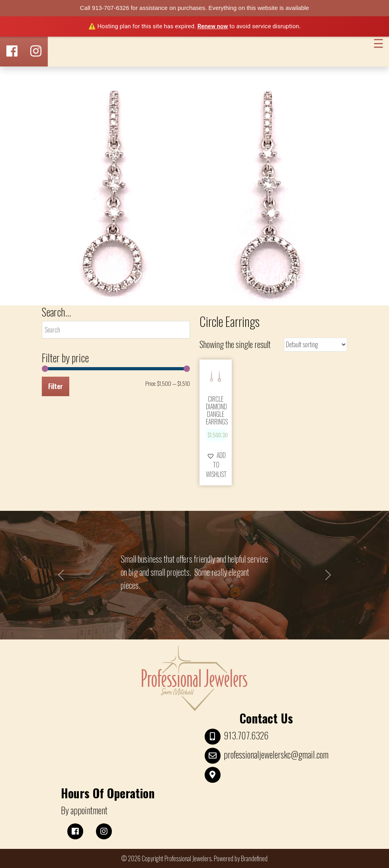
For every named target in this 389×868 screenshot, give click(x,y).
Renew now (213, 26)
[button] (216, 465)
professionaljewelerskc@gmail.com (276, 755)
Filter (56, 386)
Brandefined (254, 858)
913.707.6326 (246, 735)
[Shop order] (316, 345)
